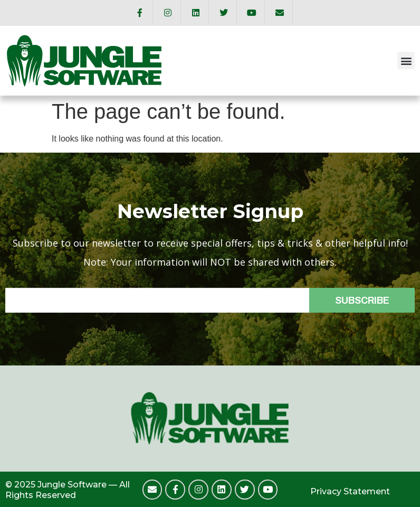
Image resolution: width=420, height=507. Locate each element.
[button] (406, 60)
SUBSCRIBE (362, 301)
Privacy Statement (350, 491)
